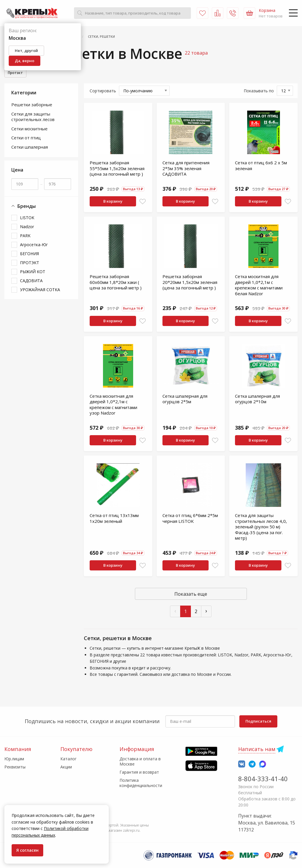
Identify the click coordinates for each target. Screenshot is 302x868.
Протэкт (17, 73)
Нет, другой (26, 51)
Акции (66, 767)
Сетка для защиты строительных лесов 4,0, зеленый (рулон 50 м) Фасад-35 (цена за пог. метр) (261, 527)
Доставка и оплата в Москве (140, 761)
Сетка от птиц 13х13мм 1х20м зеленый (114, 519)
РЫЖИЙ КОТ (33, 272)
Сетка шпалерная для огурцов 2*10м (257, 400)
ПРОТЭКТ (30, 263)
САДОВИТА (31, 281)
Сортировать (103, 92)
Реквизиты (15, 767)
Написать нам (257, 749)
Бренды (23, 207)
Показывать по (259, 92)
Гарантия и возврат (139, 772)
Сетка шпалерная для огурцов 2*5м (185, 400)
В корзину (113, 202)
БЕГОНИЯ (29, 254)
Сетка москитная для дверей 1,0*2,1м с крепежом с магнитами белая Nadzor (259, 286)
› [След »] (206, 612)
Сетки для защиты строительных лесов (33, 118)
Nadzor (27, 227)
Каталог (68, 759)
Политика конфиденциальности (141, 783)
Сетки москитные (29, 129)
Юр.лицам (14, 759)
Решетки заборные (32, 105)
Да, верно (25, 61)
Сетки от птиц (26, 138)
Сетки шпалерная (30, 148)
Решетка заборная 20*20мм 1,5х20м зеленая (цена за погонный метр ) (190, 283)
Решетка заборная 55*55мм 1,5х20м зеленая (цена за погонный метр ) (117, 169)
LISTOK (27, 218)
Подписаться (258, 721)
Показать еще (191, 595)
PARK (25, 236)
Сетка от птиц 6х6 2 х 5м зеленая (261, 166)
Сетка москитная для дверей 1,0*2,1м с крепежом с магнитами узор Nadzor (113, 405)
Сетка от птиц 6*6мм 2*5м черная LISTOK (190, 519)
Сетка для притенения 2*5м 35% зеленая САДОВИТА (186, 169)
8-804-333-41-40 (263, 779)
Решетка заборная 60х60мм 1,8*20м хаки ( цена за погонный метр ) (116, 283)
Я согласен (27, 850)
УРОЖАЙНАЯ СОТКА (40, 290)
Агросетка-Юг (34, 245)
